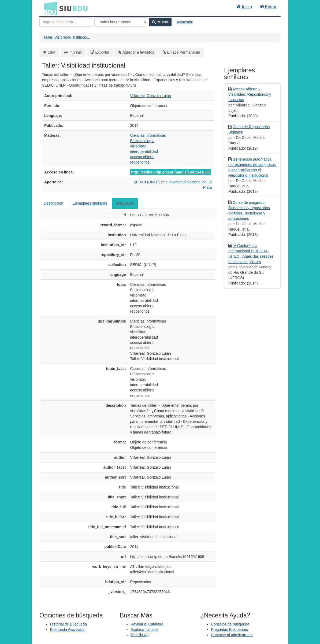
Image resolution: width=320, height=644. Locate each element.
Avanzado (185, 22)
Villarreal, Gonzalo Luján (151, 96)
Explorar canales (144, 630)
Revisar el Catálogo (147, 624)
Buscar (160, 22)
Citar (52, 52)
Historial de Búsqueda (68, 624)
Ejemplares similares (90, 203)
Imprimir (75, 52)
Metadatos (125, 203)
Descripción (53, 203)
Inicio (244, 7)
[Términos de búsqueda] (66, 22)
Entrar (268, 7)
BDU (49, 8)
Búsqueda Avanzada (67, 630)
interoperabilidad (144, 151)
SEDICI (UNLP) (147, 182)
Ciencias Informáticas (148, 135)
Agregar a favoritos (138, 52)
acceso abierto (142, 157)
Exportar (102, 52)
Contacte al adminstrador (232, 635)
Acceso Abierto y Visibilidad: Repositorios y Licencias (250, 94)
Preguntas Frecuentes (229, 630)
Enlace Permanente (183, 52)
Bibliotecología (142, 141)
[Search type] (121, 22)
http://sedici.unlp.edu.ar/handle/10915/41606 (171, 172)
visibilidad (138, 146)
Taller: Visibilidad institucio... (67, 37)
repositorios (140, 162)
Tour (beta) (140, 635)
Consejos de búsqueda (230, 624)
